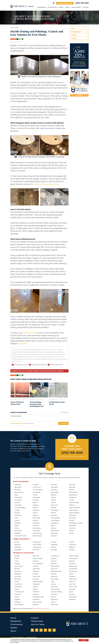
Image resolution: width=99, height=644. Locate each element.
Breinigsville (18, 550)
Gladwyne (36, 571)
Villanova (72, 582)
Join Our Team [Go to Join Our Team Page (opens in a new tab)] (38, 624)
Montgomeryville (56, 571)
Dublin (16, 518)
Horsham (36, 594)
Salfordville (54, 605)
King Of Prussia (37, 602)
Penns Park (54, 505)
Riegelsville (54, 533)
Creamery (18, 594)
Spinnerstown (73, 495)
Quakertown (55, 523)
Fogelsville (54, 545)
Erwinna (17, 528)
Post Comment (63, 423)
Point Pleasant (55, 520)
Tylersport (72, 576)
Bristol (16, 495)
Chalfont (17, 503)
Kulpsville (36, 605)
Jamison (35, 515)
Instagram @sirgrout (39, 365)
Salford (53, 602)
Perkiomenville (55, 589)
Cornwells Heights (20, 508)
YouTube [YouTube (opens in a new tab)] (45, 630)
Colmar (17, 589)
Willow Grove (73, 587)
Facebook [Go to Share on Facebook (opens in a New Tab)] (16, 39)
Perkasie (53, 508)
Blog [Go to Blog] (17, 27)
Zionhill (71, 533)
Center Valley (37, 545)
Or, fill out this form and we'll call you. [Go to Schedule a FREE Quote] (72, 456)
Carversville (18, 500)
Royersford (54, 599)
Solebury (72, 490)
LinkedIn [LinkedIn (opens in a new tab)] (50, 630)
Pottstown (54, 594)
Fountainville (37, 492)
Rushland (54, 536)
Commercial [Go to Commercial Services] (52, 7)
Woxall (71, 592)
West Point (72, 584)
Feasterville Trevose (21, 536)
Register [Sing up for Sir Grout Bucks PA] (18, 423)
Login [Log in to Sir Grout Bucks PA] (12, 423)
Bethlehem (18, 547)
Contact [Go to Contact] (85, 7)
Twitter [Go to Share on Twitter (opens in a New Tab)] (17, 39)
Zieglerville (72, 599)
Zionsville (72, 550)
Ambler (17, 558)
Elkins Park (36, 556)
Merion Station (55, 566)
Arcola (17, 561)
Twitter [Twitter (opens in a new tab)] (41, 630)
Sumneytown (73, 571)
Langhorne (36, 523)
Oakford (53, 497)
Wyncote (72, 594)
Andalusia (18, 485)
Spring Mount (73, 569)
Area (73, 28)
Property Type (76, 32)
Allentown (18, 545)
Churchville (18, 505)
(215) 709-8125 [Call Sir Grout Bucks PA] (82, 3)
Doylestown (18, 515)
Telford (71, 574)
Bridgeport (18, 574)
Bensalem (18, 490)
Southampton (73, 492)
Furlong (35, 495)
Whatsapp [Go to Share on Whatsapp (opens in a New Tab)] (19, 39)
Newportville (55, 492)
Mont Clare (54, 569)
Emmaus (54, 542)
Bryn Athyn (18, 576)
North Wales (55, 579)
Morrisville (54, 485)
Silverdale (72, 487)
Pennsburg (54, 587)
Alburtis (17, 542)
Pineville (53, 513)
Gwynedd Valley (38, 582)
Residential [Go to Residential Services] (42, 7)
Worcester (72, 589)
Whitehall (72, 547)
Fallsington (18, 533)
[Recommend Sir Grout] (79, 84)
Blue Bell (17, 569)
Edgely (17, 526)
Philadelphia (55, 510)
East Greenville (19, 605)
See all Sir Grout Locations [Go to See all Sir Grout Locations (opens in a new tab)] (41, 608)
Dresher (17, 597)
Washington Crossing (76, 523)
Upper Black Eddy (75, 508)
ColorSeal (42, 371)
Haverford (36, 592)
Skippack (72, 561)
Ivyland (35, 513)
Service (74, 35)
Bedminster (18, 487)
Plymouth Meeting (56, 592)
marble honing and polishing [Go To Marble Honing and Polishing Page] (46, 184)
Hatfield (35, 589)
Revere (53, 526)
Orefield (72, 542)
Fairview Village (37, 558)
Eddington (18, 523)
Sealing (35, 371)
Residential (49, 371)
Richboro (54, 528)
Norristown (54, 576)
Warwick (72, 520)
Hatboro (35, 587)
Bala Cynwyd (19, 566)
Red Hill (53, 597)
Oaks (52, 582)
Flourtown (36, 561)
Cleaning (29, 371)
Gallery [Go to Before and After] (61, 7)
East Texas (36, 550)
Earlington (18, 602)
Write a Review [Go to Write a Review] (53, 3)
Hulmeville (36, 510)
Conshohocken (19, 592)
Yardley (71, 531)
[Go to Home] (23, 6)
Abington (17, 556)
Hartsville (36, 500)
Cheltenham (18, 584)
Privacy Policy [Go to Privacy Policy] (62, 640)
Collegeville (18, 587)
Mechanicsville (37, 533)
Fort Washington (38, 490)
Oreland (53, 584)
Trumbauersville (74, 503)
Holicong (35, 505)
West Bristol (73, 526)
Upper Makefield (74, 513)
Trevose (72, 500)
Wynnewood (73, 597)
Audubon (17, 564)
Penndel (53, 503)
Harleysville (36, 584)
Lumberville (36, 531)
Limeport (54, 547)
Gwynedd (36, 579)
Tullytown (72, 505)
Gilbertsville (36, 569)
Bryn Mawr (18, 579)
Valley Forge (73, 579)
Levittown (36, 526)
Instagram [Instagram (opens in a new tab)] (32, 630)
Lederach (54, 561)
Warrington (73, 518)
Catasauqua (37, 542)
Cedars (17, 582)
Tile (20, 371)
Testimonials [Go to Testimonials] (76, 7)
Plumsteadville (55, 518)
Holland (35, 508)
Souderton (72, 564)
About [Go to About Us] (67, 7)
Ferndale (35, 485)
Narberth (54, 574)
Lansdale (54, 558)
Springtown (73, 497)
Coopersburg (37, 547)
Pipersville (54, 515)
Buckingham (18, 497)
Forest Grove (37, 487)
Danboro (17, 513)
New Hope (54, 490)
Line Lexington (37, 528)
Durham (17, 520)
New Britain (54, 487)
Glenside (35, 574)
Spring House (73, 566)
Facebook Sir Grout (21, 365)
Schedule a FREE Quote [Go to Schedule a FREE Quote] (65, 3)
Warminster (73, 515)
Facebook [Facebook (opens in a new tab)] (37, 630)
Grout (24, 371)
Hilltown (35, 503)
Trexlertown (73, 545)
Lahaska (35, 520)
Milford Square (37, 536)
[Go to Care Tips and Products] (79, 56)
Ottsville (53, 500)
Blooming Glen (19, 492)
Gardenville (36, 497)
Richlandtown (55, 531)
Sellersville (72, 485)
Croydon (17, 510)
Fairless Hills (18, 531)
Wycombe (72, 528)
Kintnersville (36, 518)
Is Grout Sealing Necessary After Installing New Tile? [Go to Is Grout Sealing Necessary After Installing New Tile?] (37, 404)
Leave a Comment (19, 412)
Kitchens (61, 371)
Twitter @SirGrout (56, 365)
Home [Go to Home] (12, 27)
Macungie (54, 550)
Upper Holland (74, 510)
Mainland (54, 564)
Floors (55, 371)
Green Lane (36, 576)
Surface (74, 38)
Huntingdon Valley (38, 597)
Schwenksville (73, 558)
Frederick (36, 566)
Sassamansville (74, 556)
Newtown (54, 495)
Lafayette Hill (55, 556)
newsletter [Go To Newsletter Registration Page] (23, 344)
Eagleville (17, 599)
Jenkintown (36, 599)
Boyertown (18, 571)
